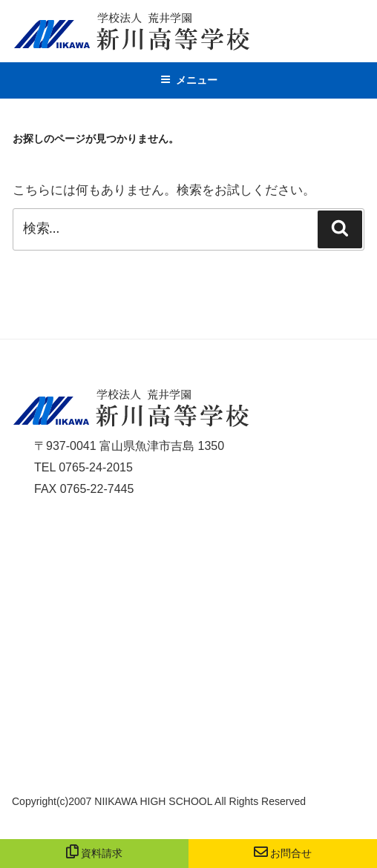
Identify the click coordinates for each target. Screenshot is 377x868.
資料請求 (95, 854)
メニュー (189, 80)
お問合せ (283, 854)
